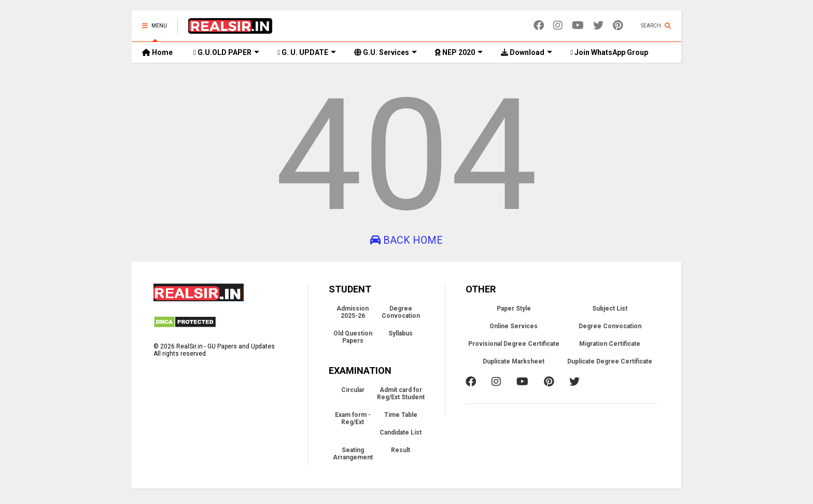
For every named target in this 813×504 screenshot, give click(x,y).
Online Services (514, 326)
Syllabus (401, 333)
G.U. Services (386, 52)
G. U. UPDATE (307, 52)
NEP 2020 (459, 52)
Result (401, 450)
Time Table (401, 415)
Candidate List (401, 432)
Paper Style (514, 309)
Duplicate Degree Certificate (610, 361)
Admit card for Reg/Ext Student (401, 394)
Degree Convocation (401, 312)
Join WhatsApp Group (609, 52)
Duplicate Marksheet (514, 361)
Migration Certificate (610, 344)
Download (527, 52)
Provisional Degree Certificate (514, 344)
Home (157, 52)
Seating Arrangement (353, 454)
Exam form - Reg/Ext (353, 418)
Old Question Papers (353, 337)
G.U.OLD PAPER (226, 52)
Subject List (610, 309)
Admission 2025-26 (353, 312)
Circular (353, 390)
